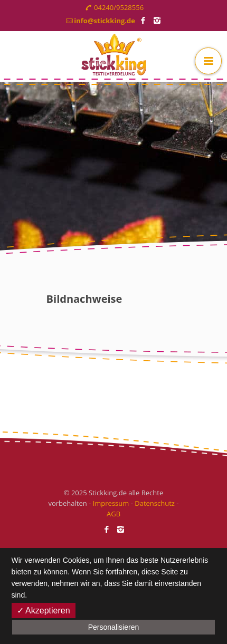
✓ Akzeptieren (44, 611)
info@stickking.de (105, 21)
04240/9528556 (119, 7)
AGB (113, 514)
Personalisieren (114, 627)
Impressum (111, 503)
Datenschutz (155, 503)
